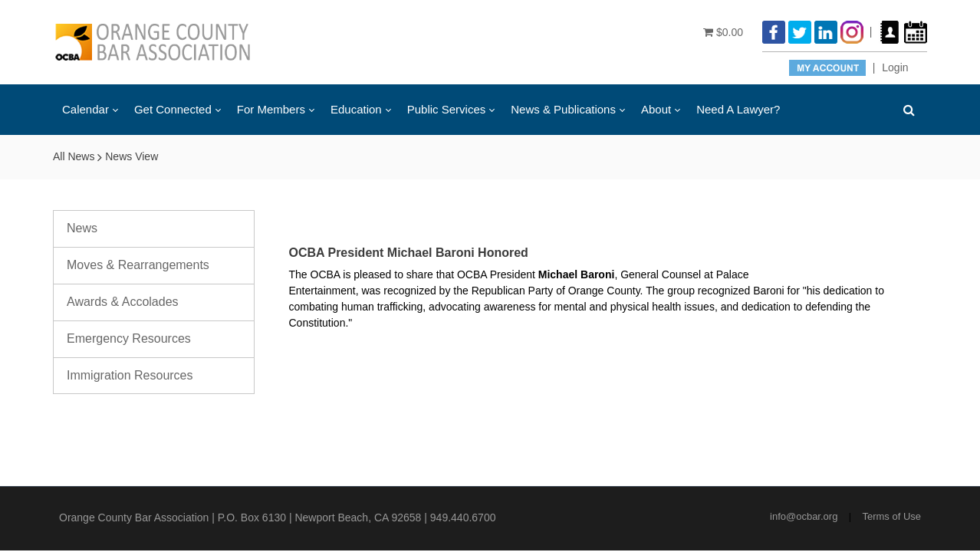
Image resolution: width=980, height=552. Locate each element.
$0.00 (723, 32)
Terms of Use (891, 516)
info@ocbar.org (804, 516)
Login (895, 67)
